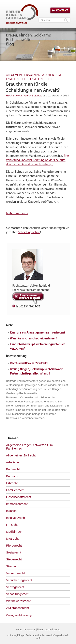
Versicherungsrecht (19, 580)
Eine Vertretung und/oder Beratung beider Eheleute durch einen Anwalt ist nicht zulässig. (37, 160)
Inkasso (11, 511)
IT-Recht (12, 525)
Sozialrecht (14, 552)
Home (19, 630)
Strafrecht (13, 566)
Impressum (30, 630)
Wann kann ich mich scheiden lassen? (34, 339)
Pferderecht (14, 545)
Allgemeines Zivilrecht (21, 455)
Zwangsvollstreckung (19, 615)
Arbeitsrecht (14, 462)
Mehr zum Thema (17, 214)
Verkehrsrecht (16, 573)
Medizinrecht (15, 532)
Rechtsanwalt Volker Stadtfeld (24, 96)
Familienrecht (41, 79)
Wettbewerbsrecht (18, 601)
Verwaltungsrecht (18, 594)
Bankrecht (13, 469)
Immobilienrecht (17, 504)
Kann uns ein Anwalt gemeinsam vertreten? (37, 333)
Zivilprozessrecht (18, 608)
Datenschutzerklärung (49, 630)
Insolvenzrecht (16, 518)
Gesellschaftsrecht (19, 497)
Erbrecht (12, 483)
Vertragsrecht (15, 587)
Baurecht (12, 476)
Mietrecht (12, 539)
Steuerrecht (14, 559)
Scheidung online (29, 233)
